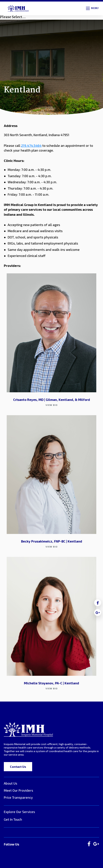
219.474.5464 (31, 145)
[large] (89, 844)
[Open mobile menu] (93, 8)
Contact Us (18, 767)
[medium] (98, 603)
